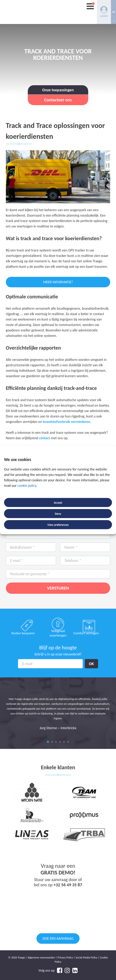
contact (44, 438)
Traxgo (29, 12)
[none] (113, 12)
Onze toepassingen (58, 90)
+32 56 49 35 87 (68, 885)
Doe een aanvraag (58, 938)
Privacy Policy (65, 958)
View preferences (58, 525)
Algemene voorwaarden (41, 958)
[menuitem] (113, 12)
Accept (58, 502)
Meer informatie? (58, 282)
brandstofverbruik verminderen (67, 422)
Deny (58, 514)
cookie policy (27, 486)
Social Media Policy (86, 958)
